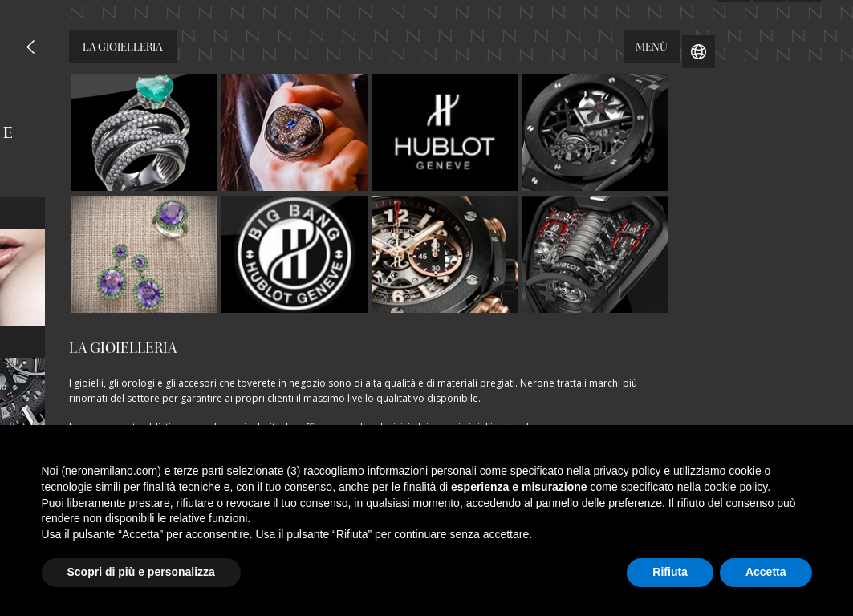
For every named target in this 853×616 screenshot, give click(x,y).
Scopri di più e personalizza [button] (141, 572)
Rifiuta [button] (670, 572)
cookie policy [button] (735, 487)
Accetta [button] (766, 572)
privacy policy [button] (627, 471)
